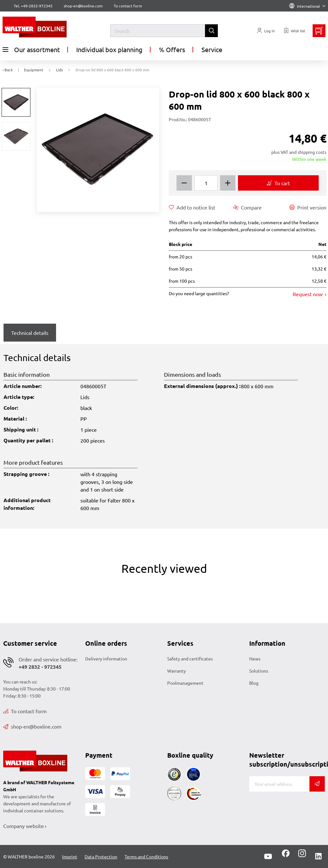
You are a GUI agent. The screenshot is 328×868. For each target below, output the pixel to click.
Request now (308, 294)
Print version (308, 207)
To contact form (128, 6)
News (255, 659)
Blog (254, 683)
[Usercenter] (266, 31)
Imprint (70, 856)
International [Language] (307, 6)
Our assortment (31, 50)
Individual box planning (109, 49)
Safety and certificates (190, 659)
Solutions (259, 671)
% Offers (172, 49)
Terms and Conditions (146, 856)
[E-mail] (279, 784)
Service (212, 49)
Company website (24, 826)
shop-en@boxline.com (32, 726)
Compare (247, 207)
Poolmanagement (185, 683)
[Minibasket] (319, 31)
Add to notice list (192, 207)
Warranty (176, 671)
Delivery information (106, 659)
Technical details (30, 333)
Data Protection (101, 856)
